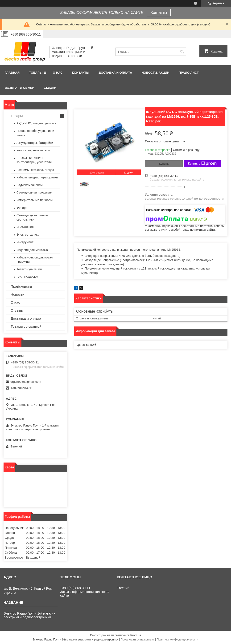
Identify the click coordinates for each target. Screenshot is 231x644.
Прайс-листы (21, 286)
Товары (36, 73)
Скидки (50, 88)
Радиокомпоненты (30, 185)
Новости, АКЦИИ (155, 73)
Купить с (202, 164)
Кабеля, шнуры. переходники (37, 177)
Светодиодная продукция (35, 192)
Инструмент (25, 242)
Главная (12, 73)
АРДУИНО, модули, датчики (36, 123)
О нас (58, 73)
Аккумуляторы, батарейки (35, 143)
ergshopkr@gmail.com (26, 382)
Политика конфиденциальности (178, 640)
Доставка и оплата (115, 73)
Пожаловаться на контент (137, 640)
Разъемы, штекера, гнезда (35, 170)
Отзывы (17, 310)
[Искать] (182, 52)
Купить (164, 164)
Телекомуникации (29, 269)
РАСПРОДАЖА (27, 277)
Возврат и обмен (20, 88)
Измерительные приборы (35, 200)
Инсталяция (25, 227)
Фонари (22, 208)
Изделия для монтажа (32, 250)
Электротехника (28, 235)
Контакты (159, 13)
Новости (17, 294)
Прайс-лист (189, 73)
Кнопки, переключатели (33, 150)
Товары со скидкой (26, 326)
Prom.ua (136, 635)
